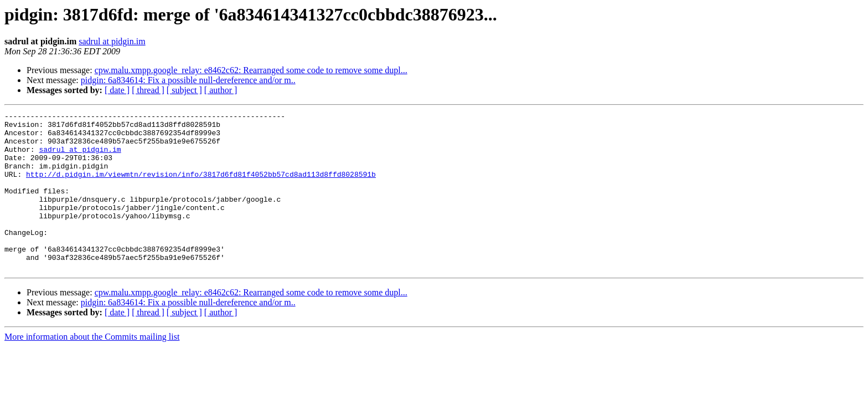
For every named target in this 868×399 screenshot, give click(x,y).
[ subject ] (184, 90)
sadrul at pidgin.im (112, 41)
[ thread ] (148, 90)
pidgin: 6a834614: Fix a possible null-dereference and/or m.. (188, 80)
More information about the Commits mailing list (92, 368)
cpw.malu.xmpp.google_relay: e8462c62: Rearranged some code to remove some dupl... (251, 70)
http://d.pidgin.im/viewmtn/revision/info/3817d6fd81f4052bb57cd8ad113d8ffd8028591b (201, 187)
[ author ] (221, 90)
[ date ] (117, 90)
